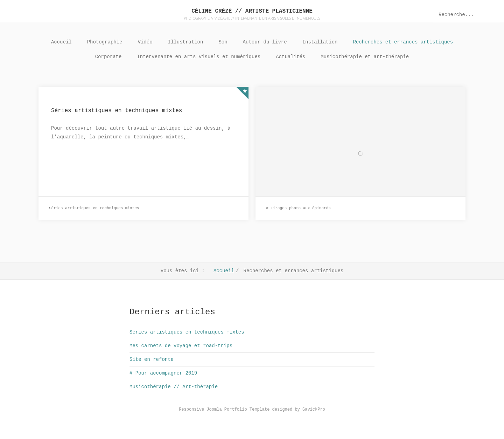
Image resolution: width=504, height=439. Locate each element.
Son (223, 42)
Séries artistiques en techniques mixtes (117, 111)
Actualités (290, 57)
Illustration (186, 42)
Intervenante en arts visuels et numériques (199, 57)
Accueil (61, 42)
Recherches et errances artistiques (403, 42)
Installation (320, 42)
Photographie (105, 42)
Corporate (108, 57)
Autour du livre (265, 42)
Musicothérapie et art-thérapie (365, 57)
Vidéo (145, 42)
